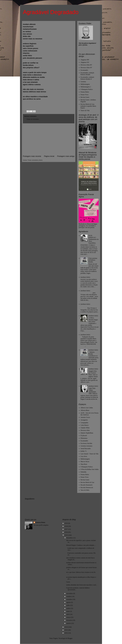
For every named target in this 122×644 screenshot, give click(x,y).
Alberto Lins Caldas (87, 408)
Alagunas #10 (85, 62)
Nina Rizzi (84, 464)
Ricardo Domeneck (86, 485)
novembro (70, 593)
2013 (67, 630)
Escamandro (84, 70)
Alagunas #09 (85, 60)
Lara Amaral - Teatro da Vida (89, 454)
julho (68, 605)
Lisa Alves (84, 456)
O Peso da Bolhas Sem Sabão (90, 469)
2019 (67, 523)
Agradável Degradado (51, 12)
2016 (67, 532)
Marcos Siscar (85, 462)
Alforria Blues (85, 410)
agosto (69, 602)
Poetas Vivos (84, 95)
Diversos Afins (85, 430)
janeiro (69, 623)
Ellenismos (84, 438)
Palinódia (83, 472)
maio (68, 611)
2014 (67, 627)
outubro (69, 596)
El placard (84, 436)
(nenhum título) (85, 277)
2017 (67, 529)
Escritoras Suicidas (86, 443)
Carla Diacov (85, 425)
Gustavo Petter (40, 522)
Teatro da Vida (85, 110)
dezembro (70, 538)
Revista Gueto (85, 97)
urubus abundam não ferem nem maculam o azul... (82, 585)
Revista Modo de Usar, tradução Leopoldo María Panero (88, 106)
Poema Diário (85, 92)
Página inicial (49, 156)
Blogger (70, 638)
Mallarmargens (85, 84)
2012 (67, 633)
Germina (83, 82)
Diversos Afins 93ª (86, 68)
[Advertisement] (49, 139)
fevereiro (70, 620)
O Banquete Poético (87, 89)
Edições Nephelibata (87, 433)
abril (68, 614)
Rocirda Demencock (87, 488)
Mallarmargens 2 (86, 87)
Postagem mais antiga (66, 156)
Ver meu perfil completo (41, 525)
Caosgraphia (84, 423)
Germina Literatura (86, 446)
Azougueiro (84, 420)
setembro (70, 599)
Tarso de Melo (85, 490)
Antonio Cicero (85, 417)
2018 (67, 526)
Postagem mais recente (32, 156)
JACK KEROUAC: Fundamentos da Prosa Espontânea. (93, 239)
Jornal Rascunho (86, 449)
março (69, 617)
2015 (67, 535)
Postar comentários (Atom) (35, 160)
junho (69, 608)
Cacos (68, 582)
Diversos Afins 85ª (86, 65)
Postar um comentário (33, 119)
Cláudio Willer (85, 428)
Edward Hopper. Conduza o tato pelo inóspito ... (81, 545)
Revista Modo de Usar (87, 482)
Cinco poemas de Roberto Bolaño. (93, 260)
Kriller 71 (84, 451)
